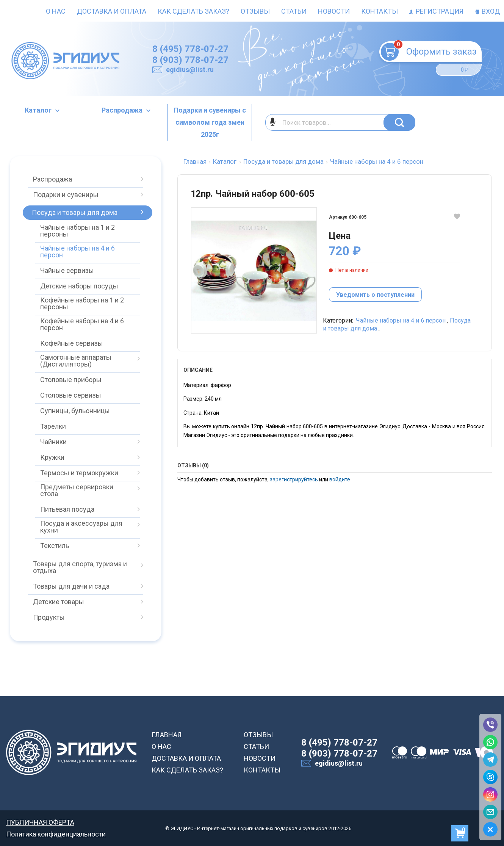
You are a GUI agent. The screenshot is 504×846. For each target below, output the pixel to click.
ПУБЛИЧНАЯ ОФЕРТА (40, 822)
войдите (340, 479)
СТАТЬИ (256, 747)
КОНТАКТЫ (262, 770)
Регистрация (436, 11)
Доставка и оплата (112, 11)
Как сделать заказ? (193, 11)
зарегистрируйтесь (294, 479)
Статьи (294, 11)
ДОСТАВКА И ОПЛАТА (186, 758)
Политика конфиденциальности (56, 834)
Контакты (380, 11)
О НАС (161, 747)
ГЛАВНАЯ (167, 735)
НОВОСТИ (260, 758)
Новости (334, 11)
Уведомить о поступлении (375, 295)
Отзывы (255, 11)
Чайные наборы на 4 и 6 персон (401, 320)
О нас (56, 11)
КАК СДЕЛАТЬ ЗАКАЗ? (187, 770)
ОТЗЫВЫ (258, 735)
